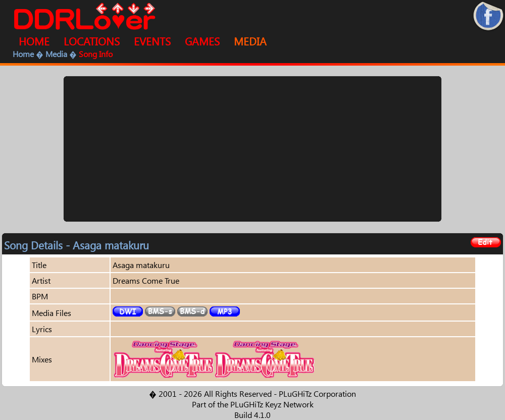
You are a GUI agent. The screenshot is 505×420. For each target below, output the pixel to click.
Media (56, 54)
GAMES (202, 41)
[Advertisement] (253, 149)
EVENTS (152, 41)
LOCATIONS (92, 41)
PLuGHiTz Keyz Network (272, 404)
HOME (34, 41)
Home (23, 54)
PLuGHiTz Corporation (317, 393)
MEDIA (250, 41)
